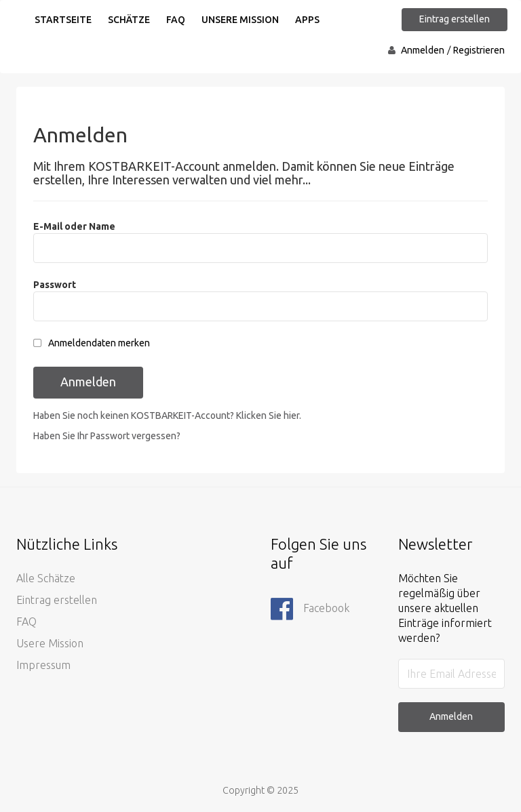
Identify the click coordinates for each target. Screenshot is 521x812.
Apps (307, 20)
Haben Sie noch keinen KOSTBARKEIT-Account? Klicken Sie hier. (167, 415)
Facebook (310, 609)
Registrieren (479, 50)
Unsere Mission (240, 20)
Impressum (43, 665)
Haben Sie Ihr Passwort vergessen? (107, 436)
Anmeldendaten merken (99, 343)
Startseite (63, 20)
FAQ (176, 20)
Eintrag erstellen (455, 19)
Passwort (55, 285)
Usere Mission (50, 643)
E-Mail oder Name (74, 226)
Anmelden (423, 50)
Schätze (129, 20)
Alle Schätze (46, 578)
